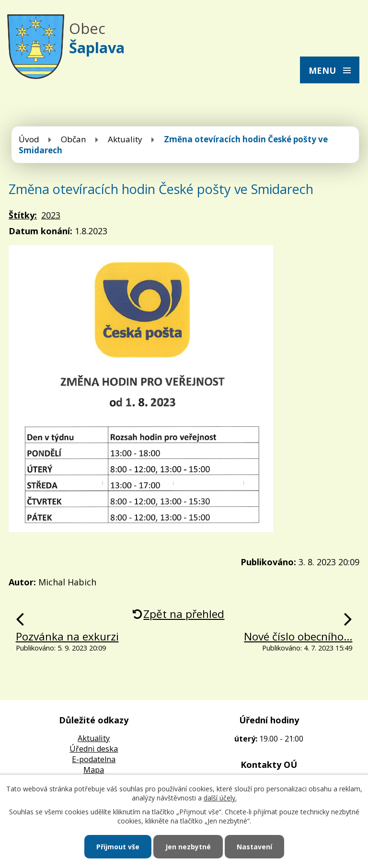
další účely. (220, 798)
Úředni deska (94, 749)
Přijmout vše (118, 847)
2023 (51, 215)
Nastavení (254, 847)
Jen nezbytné (188, 847)
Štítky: (23, 215)
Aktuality (125, 139)
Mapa (94, 770)
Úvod (29, 139)
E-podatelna (94, 759)
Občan (74, 139)
